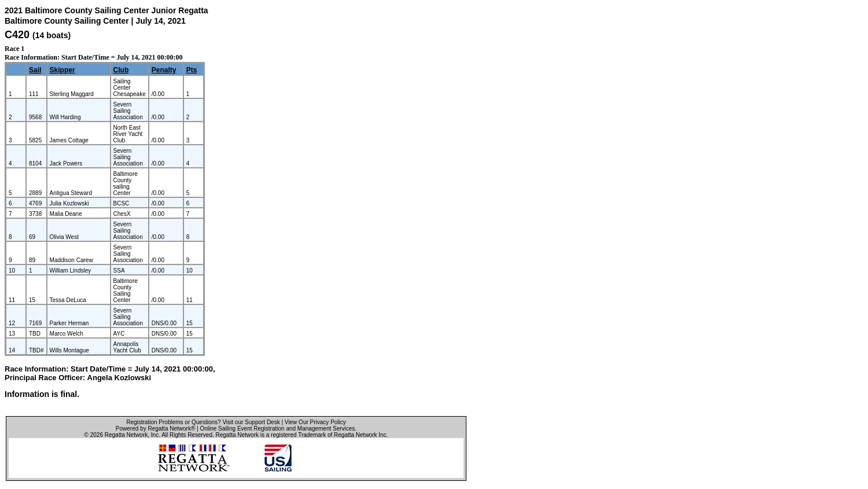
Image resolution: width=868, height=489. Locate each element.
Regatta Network (126, 435)
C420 (17, 35)
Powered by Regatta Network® (155, 429)
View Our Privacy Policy (315, 422)
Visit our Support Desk (251, 422)
